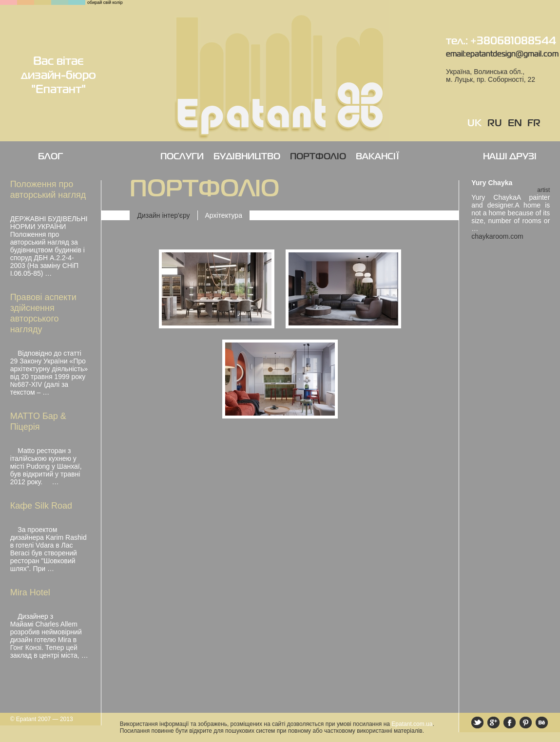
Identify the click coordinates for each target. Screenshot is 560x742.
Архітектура (224, 215)
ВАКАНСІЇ (378, 156)
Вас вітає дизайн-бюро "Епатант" (58, 75)
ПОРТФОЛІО (318, 156)
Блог (50, 156)
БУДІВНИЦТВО (247, 156)
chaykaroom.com (497, 236)
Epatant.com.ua (412, 724)
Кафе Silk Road (41, 506)
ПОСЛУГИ (182, 156)
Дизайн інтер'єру (163, 215)
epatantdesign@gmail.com (512, 54)
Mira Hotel (30, 592)
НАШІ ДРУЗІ (510, 156)
